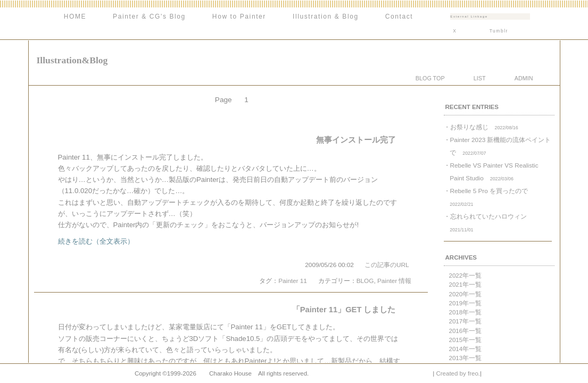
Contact (399, 16)
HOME (75, 16)
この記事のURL (387, 265)
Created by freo (457, 373)
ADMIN (524, 78)
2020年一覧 (466, 294)
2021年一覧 (466, 285)
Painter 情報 (395, 281)
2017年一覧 (466, 321)
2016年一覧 (466, 331)
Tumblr (499, 31)
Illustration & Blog (326, 16)
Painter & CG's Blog (149, 16)
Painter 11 (293, 281)
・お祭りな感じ (481, 127)
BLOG (365, 281)
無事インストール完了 (356, 140)
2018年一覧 (466, 312)
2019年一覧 (466, 303)
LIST (480, 78)
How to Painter (239, 16)
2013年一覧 (466, 358)
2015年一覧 (466, 340)
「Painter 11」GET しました (344, 310)
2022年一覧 (466, 276)
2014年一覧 (466, 349)
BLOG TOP (430, 78)
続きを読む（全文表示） (96, 241)
